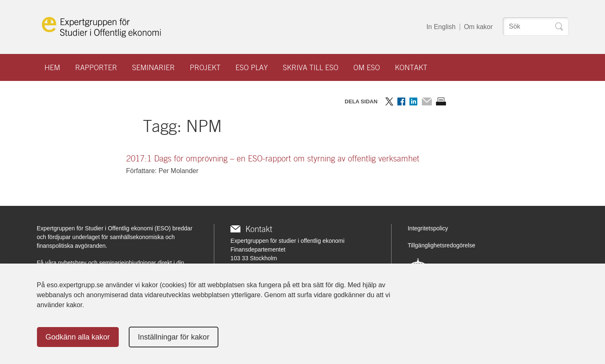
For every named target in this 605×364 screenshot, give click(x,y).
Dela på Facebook (401, 101)
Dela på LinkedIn (413, 101)
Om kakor (478, 27)
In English (441, 27)
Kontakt (411, 67)
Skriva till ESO (311, 67)
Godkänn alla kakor (78, 337)
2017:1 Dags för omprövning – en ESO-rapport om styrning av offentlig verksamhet (273, 159)
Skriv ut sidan (441, 101)
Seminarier (153, 67)
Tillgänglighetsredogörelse (442, 245)
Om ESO (367, 67)
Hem (52, 67)
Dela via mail (427, 101)
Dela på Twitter (389, 101)
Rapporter (96, 67)
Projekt (205, 67)
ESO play (252, 67)
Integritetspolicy (428, 228)
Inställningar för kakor (174, 337)
